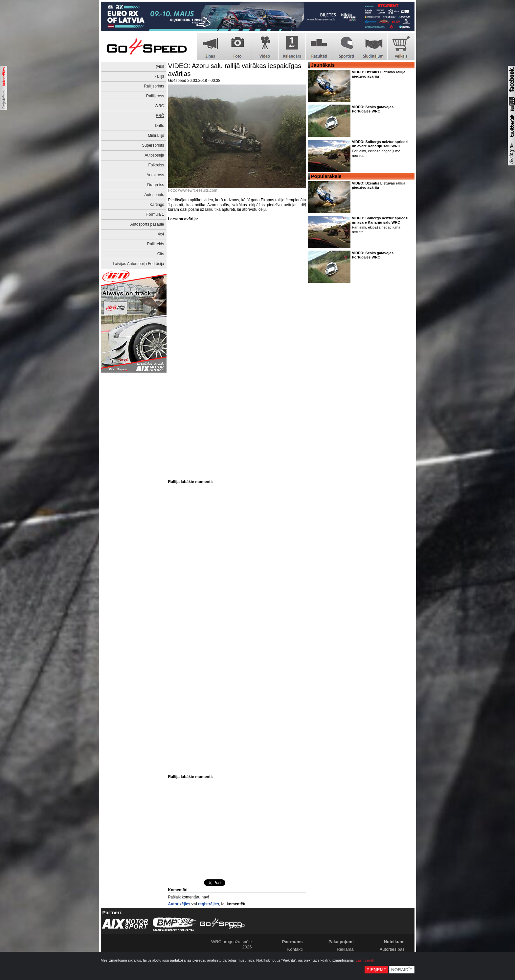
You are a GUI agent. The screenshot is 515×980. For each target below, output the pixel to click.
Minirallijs (156, 135)
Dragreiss (156, 185)
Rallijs (159, 76)
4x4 (161, 234)
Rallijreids (155, 244)
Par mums (292, 942)
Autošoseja (154, 155)
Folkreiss (156, 165)
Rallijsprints (154, 86)
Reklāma (345, 949)
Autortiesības (392, 949)
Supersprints (153, 145)
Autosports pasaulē (147, 224)
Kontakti (295, 949)
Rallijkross (155, 96)
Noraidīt (402, 970)
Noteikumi (394, 942)
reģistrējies (209, 904)
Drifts (160, 126)
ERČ (160, 116)
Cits (161, 254)
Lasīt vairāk (365, 960)
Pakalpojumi (341, 942)
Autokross (155, 175)
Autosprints (154, 195)
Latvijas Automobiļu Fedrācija (138, 264)
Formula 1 (155, 214)
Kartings (157, 205)
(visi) (160, 66)
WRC (159, 106)
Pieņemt (376, 970)
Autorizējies (179, 904)
